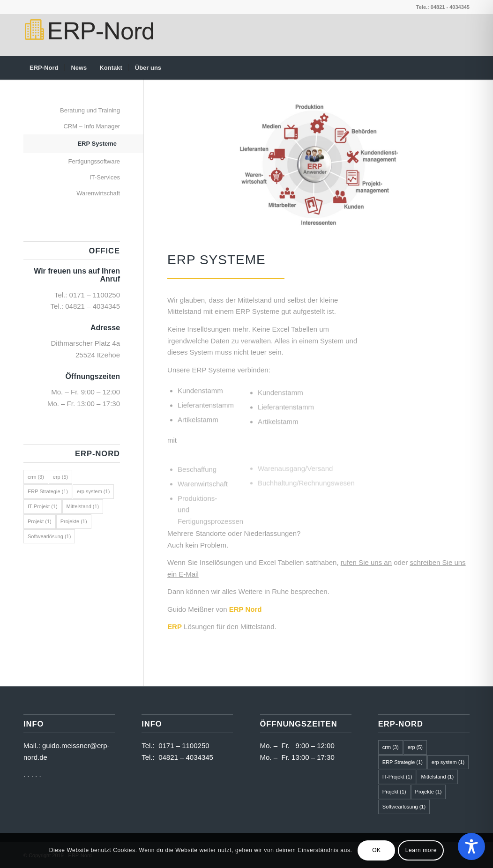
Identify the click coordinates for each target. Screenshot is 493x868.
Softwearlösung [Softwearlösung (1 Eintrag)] (49, 536)
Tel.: (150, 746)
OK (377, 850)
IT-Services (105, 177)
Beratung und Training (90, 110)
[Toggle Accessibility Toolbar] (471, 846)
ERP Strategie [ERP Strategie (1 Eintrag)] (48, 491)
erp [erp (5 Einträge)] (60, 477)
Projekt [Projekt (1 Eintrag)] (40, 521)
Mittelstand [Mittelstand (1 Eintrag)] (83, 506)
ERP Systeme (217, 260)
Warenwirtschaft (98, 193)
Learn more (421, 850)
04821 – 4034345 (93, 306)
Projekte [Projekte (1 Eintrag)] (74, 521)
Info (152, 724)
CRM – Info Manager (92, 126)
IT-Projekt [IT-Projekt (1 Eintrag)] (43, 506)
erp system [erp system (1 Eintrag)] (93, 491)
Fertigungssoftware (94, 161)
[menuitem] (44, 68)
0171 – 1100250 (95, 295)
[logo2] (88, 35)
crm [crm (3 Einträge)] (36, 477)
